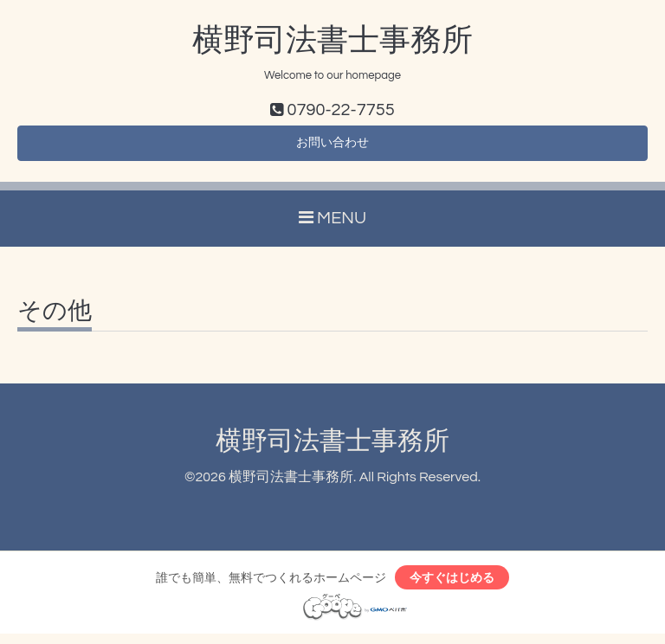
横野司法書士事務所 (332, 41)
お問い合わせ (332, 147)
